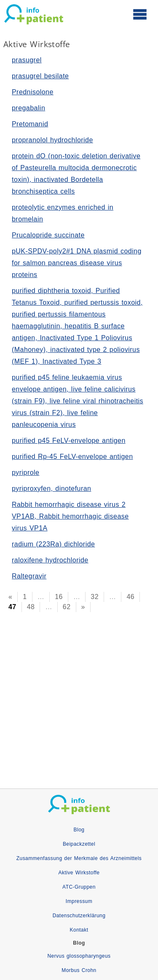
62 (67, 607)
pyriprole (25, 473)
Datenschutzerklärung (79, 916)
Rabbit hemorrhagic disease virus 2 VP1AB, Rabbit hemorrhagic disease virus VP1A (70, 516)
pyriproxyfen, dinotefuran (51, 489)
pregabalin (28, 108)
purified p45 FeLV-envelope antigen (69, 441)
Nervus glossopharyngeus (79, 956)
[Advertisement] (79, 688)
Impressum (79, 901)
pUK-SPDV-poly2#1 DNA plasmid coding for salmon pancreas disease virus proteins (77, 263)
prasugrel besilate (40, 76)
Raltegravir (29, 576)
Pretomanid (30, 124)
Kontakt (79, 930)
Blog (79, 830)
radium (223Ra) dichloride (53, 544)
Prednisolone (33, 92)
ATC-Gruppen (79, 887)
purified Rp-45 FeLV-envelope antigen (72, 457)
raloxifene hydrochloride (50, 560)
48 (31, 607)
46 (130, 597)
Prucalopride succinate (48, 235)
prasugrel (27, 60)
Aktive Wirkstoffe (79, 873)
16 (59, 597)
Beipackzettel (79, 844)
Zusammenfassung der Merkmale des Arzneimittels (79, 858)
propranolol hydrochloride (52, 140)
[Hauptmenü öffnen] (140, 14)
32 (95, 597)
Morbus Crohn (79, 970)
